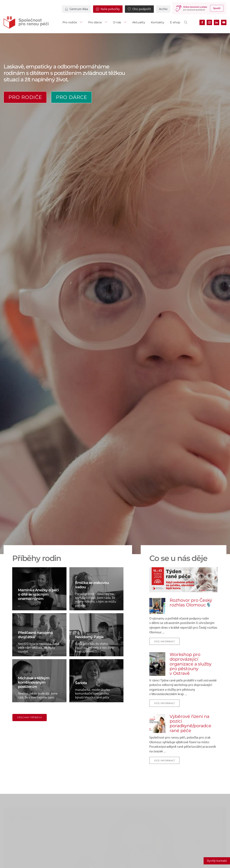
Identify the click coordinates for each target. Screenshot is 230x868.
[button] (76, 9)
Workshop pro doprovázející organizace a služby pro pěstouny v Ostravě (191, 664)
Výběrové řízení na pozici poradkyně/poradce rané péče (190, 724)
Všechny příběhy (30, 717)
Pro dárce (95, 22)
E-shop (175, 22)
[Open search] (186, 22)
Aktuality (139, 22)
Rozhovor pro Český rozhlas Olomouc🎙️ (191, 603)
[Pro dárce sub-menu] (107, 22)
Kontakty (158, 22)
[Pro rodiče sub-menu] (82, 22)
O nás (117, 22)
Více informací (165, 641)
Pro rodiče (70, 22)
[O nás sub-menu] (126, 22)
